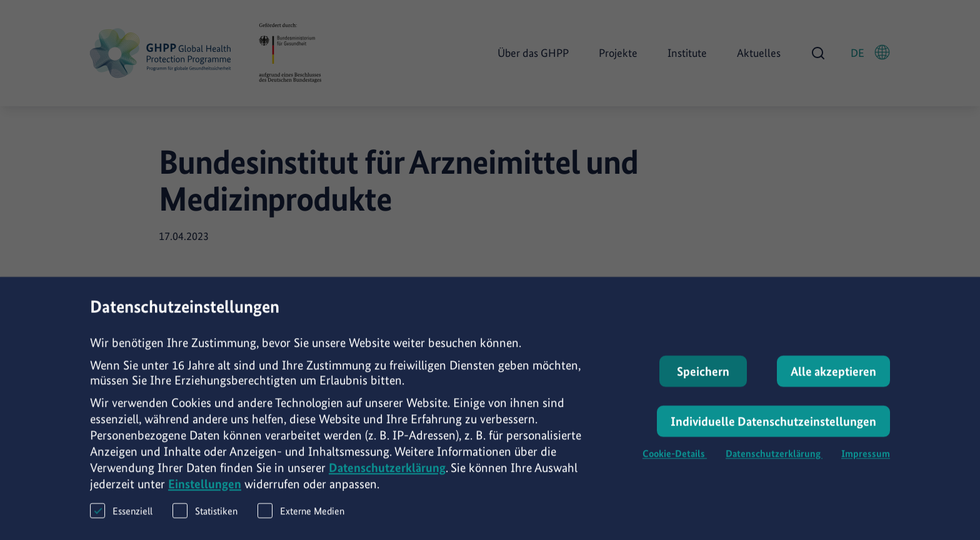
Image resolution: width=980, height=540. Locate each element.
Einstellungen (205, 492)
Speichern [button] (703, 379)
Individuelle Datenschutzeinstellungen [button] (773, 429)
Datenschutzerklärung (387, 476)
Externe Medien (301, 518)
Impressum (866, 462)
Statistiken (205, 518)
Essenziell (121, 518)
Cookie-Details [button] (675, 462)
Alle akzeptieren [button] (833, 379)
